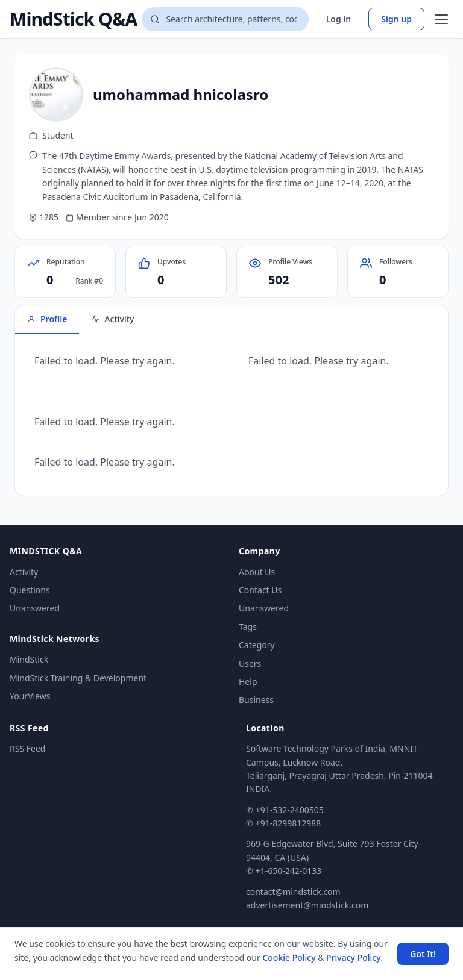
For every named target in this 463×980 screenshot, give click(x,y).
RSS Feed (27, 748)
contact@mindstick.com (293, 892)
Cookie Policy (289, 957)
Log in (339, 19)
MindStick (29, 659)
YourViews (30, 696)
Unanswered (35, 608)
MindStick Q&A (73, 19)
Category (257, 645)
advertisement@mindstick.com (307, 905)
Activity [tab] (112, 319)
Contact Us (260, 590)
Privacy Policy (353, 957)
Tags (248, 627)
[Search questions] (225, 19)
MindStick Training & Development (78, 678)
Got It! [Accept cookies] (423, 954)
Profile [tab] (47, 319)
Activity (24, 572)
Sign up (396, 19)
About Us (257, 572)
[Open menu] (441, 19)
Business (256, 700)
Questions (30, 590)
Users (250, 663)
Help (248, 682)
